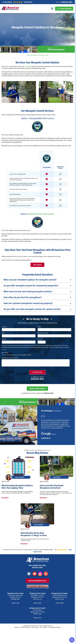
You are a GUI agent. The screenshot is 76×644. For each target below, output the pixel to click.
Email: (4, 333)
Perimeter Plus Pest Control (41, 214)
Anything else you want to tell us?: (10, 358)
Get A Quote (37, 265)
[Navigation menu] (52, 9)
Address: (4, 339)
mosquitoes (27, 66)
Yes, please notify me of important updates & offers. (17, 355)
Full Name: (5, 327)
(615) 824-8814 (67, 2)
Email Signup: (5, 353)
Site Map (17, 627)
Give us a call (18, 257)
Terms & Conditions (25, 627)
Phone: (40, 327)
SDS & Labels (43, 627)
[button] (72, 640)
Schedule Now (37, 372)
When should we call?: (43, 333)
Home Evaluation (64, 9)
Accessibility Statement (54, 627)
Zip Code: (40, 339)
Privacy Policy (35, 627)
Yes (4, 350)
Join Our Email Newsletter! (37, 581)
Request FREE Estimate (37, 389)
